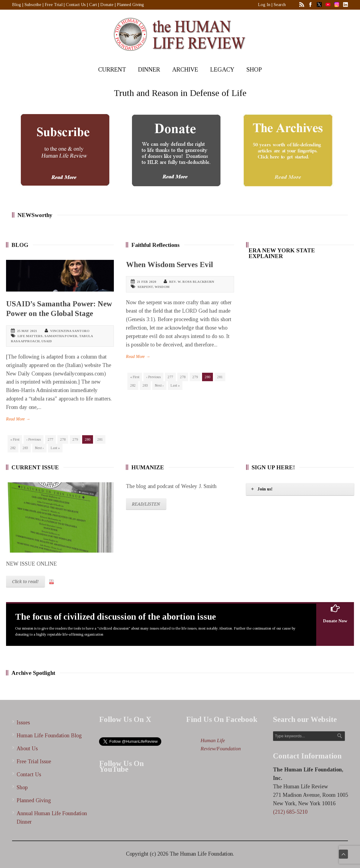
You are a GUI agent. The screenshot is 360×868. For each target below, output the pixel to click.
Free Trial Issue (34, 761)
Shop (22, 787)
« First (15, 439)
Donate (107, 5)
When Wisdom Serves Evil (169, 265)
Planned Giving (130, 5)
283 (25, 448)
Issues (23, 723)
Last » (55, 448)
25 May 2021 (27, 331)
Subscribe (33, 5)
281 (100, 439)
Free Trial (54, 5)
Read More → (18, 419)
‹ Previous (34, 439)
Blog (17, 5)
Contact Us (76, 5)
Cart (93, 5)
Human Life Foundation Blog (49, 736)
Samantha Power (61, 336)
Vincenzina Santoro (70, 331)
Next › (39, 448)
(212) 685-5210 (290, 812)
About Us (27, 748)
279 (75, 439)
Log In (264, 5)
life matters (30, 336)
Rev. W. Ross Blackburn (192, 282)
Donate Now (335, 613)
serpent (145, 287)
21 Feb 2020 (146, 282)
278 (63, 439)
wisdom (162, 287)
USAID (47, 341)
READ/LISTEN (146, 504)
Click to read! (25, 582)
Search (280, 5)
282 (13, 448)
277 (50, 439)
